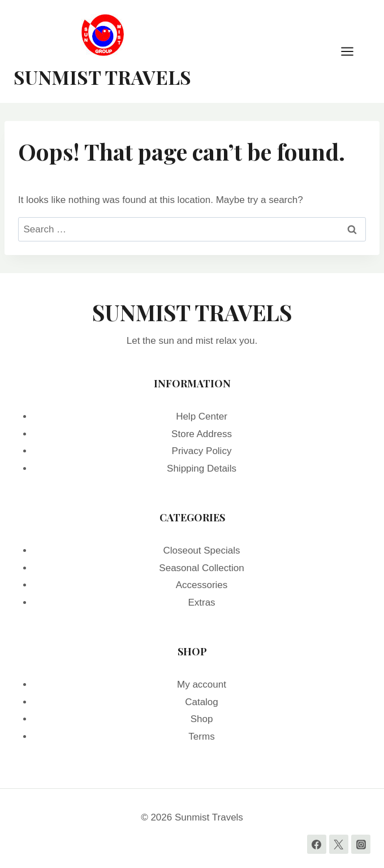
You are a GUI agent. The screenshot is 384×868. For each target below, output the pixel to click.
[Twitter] (339, 844)
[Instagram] (361, 844)
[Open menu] (353, 51)
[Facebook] (317, 844)
